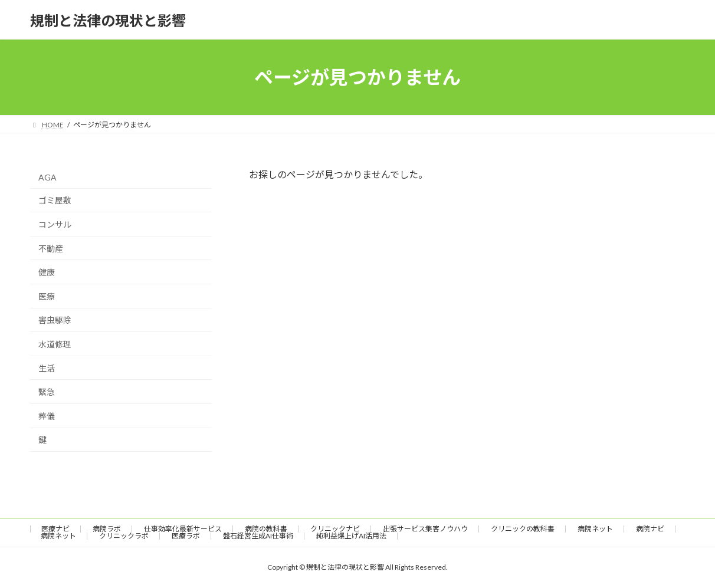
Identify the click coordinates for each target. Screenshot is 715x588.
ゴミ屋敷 (55, 201)
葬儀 (47, 416)
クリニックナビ (335, 529)
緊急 (47, 392)
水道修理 (55, 344)
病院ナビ (650, 529)
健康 (47, 272)
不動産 (51, 249)
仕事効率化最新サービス (183, 529)
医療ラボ (186, 536)
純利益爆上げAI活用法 (351, 536)
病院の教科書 (266, 529)
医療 (47, 296)
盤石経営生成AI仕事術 (258, 536)
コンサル (55, 224)
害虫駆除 (55, 321)
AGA (47, 177)
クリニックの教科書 (523, 529)
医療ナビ (55, 529)
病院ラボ (107, 529)
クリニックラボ (124, 536)
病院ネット (595, 529)
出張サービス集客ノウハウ (425, 529)
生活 (47, 368)
